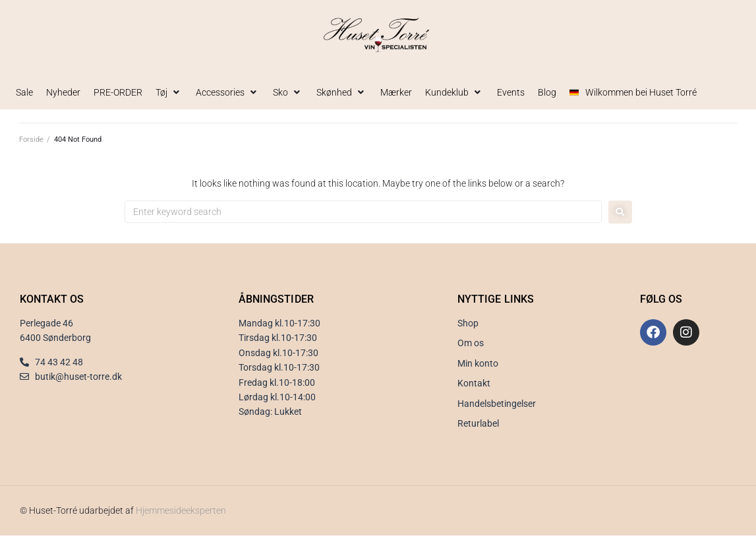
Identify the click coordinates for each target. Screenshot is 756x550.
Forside (31, 139)
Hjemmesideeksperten (181, 510)
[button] (169, 92)
